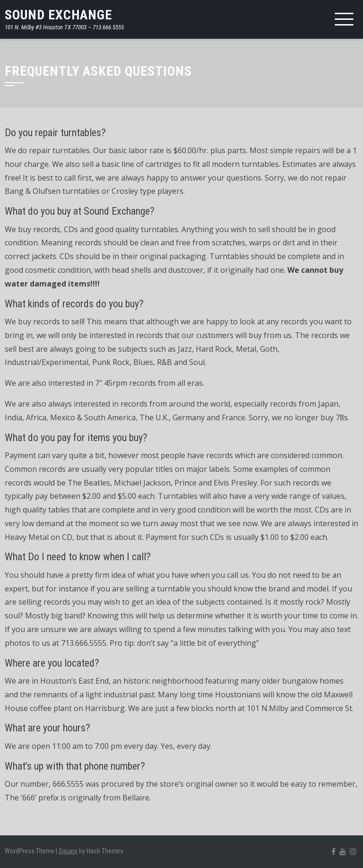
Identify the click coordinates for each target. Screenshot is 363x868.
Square (68, 851)
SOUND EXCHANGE (58, 15)
